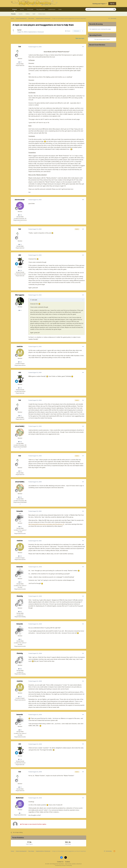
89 (20, 527)
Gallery (28, 14)
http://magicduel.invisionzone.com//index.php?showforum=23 (46, 524)
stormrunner (20, 200)
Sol (20, 30)
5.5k (20, 270)
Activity (22, 9)
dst (20, 255)
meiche (20, 346)
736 (20, 215)
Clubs (60, 9)
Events (21, 14)
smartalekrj (20, 426)
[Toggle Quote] (31, 300)
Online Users (42, 14)
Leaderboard (52, 9)
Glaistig (20, 596)
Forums (13, 14)
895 (20, 612)
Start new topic (80, 38)
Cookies (68, 862)
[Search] (94, 9)
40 (20, 310)
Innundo (20, 511)
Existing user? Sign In (100, 4)
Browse (15, 10)
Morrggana (20, 295)
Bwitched (20, 798)
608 (20, 442)
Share (68, 31)
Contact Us (60, 862)
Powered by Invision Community (64, 865)
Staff (34, 14)
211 (20, 62)
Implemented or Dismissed (36, 32)
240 (20, 362)
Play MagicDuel (41, 9)
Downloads (30, 9)
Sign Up (112, 4)
